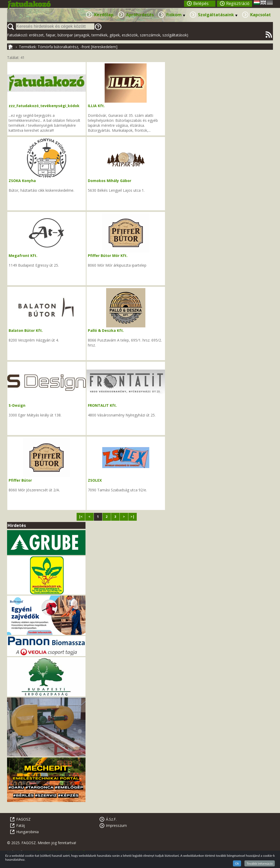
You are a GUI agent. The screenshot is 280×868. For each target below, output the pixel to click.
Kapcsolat (261, 15)
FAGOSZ (23, 819)
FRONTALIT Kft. (102, 405)
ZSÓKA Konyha (22, 181)
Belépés (201, 4)
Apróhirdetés (140, 15)
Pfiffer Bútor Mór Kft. (108, 256)
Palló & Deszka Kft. (106, 330)
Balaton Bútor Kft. (26, 330)
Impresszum (116, 825)
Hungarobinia (27, 832)
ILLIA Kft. (96, 106)
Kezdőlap (104, 15)
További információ (260, 863)
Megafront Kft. (23, 256)
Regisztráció (238, 4)
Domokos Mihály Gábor (110, 181)
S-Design (17, 405)
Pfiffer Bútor (20, 480)
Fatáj (21, 825)
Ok (237, 863)
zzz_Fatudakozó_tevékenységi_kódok (44, 106)
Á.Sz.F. (111, 819)
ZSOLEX (95, 480)
